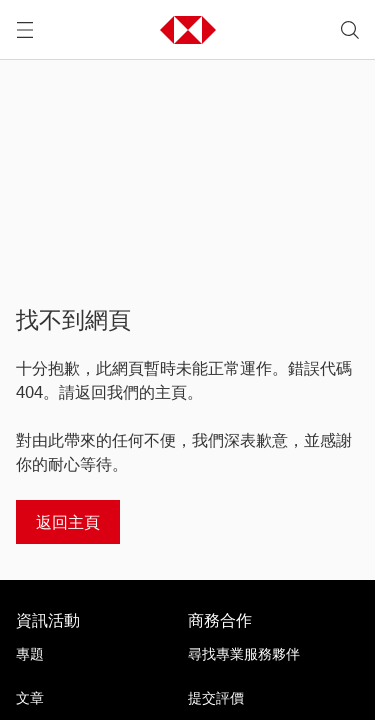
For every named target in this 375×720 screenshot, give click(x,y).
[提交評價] (266, 698)
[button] (188, 30)
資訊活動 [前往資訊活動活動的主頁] (48, 620)
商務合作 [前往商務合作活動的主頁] (220, 620)
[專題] (94, 654)
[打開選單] (25, 30)
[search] (350, 30)
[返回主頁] (68, 522)
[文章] (94, 698)
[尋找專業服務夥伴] (266, 654)
